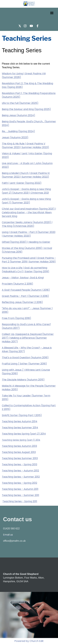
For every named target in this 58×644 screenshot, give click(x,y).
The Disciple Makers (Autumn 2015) (23, 380)
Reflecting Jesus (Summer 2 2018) (22, 302)
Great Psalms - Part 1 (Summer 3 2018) (25, 296)
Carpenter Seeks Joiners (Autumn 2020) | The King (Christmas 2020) (27, 224)
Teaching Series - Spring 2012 (19, 483)
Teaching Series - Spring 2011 (20, 501)
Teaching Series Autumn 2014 (20, 421)
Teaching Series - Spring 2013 (19, 464)
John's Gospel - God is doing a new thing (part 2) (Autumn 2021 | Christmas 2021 (26, 191)
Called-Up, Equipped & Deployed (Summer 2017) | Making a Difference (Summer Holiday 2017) (28, 338)
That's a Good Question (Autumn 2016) (25, 357)
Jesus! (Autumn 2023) (15, 137)
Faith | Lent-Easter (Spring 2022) (22, 183)
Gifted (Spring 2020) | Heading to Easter (26, 242)
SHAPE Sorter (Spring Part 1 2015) (22, 415)
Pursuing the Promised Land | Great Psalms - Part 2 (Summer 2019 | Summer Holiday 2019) (29, 260)
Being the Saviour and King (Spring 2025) (26, 109)
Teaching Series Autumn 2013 (19, 446)
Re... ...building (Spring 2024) (18, 131)
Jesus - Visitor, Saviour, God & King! (23, 278)
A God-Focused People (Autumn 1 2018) (26, 290)
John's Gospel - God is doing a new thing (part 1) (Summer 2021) (26, 201)
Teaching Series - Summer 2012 (21, 477)
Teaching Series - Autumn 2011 (20, 489)
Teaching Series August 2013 (19, 452)
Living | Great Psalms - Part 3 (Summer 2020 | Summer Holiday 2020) (29, 234)
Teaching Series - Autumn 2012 (20, 471)
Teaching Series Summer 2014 (20, 428)
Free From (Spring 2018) (16, 318)
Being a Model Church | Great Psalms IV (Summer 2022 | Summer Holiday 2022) (26, 175)
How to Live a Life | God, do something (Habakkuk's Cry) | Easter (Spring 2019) (26, 270)
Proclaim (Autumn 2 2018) (17, 284)
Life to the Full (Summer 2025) (20, 103)
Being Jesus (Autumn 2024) (18, 115)
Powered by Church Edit (29, 641)
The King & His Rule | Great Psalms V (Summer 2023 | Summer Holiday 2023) (25, 145)
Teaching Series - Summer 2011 (20, 495)
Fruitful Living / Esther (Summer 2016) (24, 364)
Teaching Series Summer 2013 (20, 458)
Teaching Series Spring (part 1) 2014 (21, 440)
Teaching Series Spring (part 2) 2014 (24, 434)
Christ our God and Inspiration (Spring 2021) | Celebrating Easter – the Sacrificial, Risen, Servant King (29, 212)
